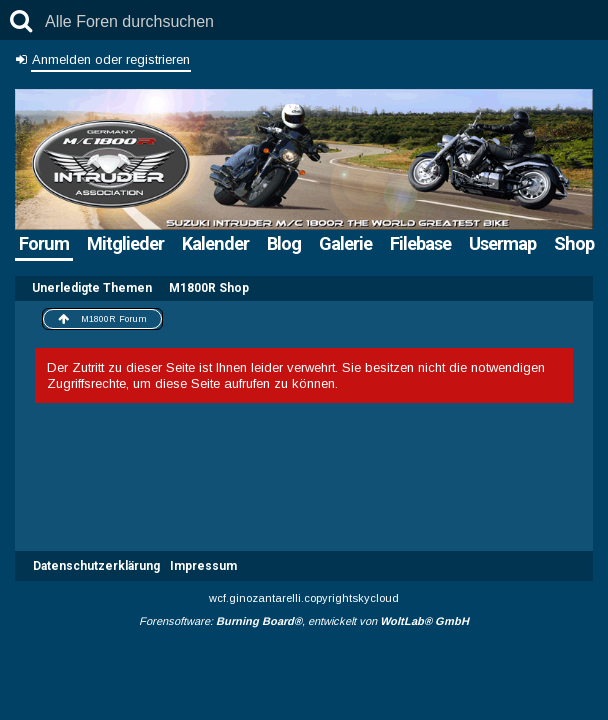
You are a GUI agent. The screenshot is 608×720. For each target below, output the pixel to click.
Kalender (215, 243)
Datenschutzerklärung (96, 566)
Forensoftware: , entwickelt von (304, 621)
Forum (44, 243)
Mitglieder (125, 243)
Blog (284, 243)
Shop (574, 243)
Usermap (502, 243)
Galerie (345, 243)
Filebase (420, 243)
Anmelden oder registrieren (111, 59)
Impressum (203, 566)
